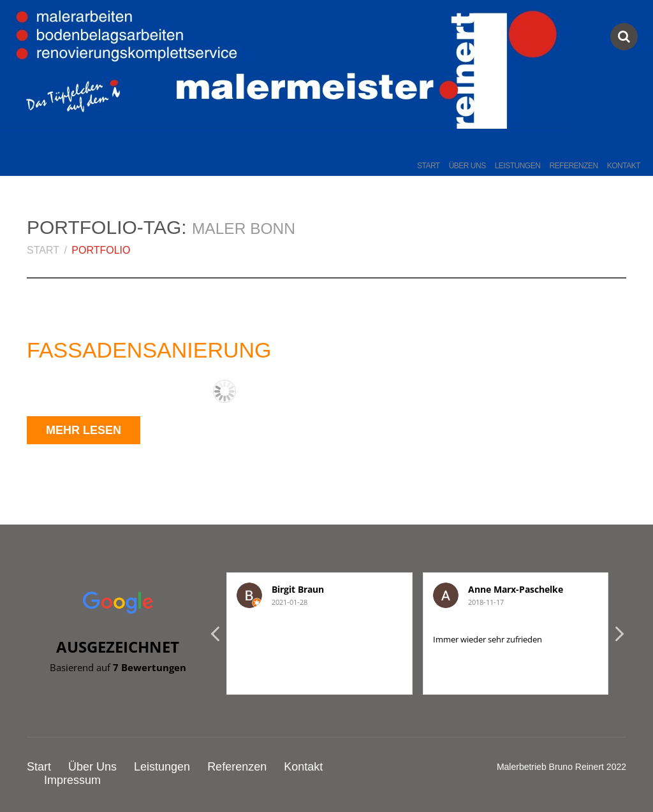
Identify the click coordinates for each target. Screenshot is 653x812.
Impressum (72, 780)
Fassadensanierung (149, 350)
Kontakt (624, 166)
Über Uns (467, 166)
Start (429, 166)
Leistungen (518, 166)
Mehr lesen (84, 430)
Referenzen (573, 166)
